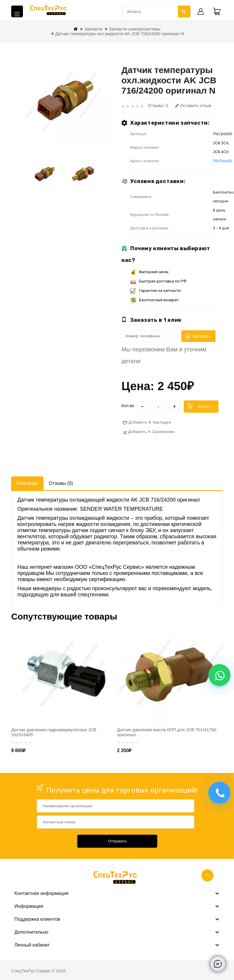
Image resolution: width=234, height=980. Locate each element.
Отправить (117, 841)
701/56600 (223, 161)
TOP (207, 875)
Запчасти (93, 29)
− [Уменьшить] (142, 407)
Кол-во (128, 406)
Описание (27, 483)
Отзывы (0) (61, 483)
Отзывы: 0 (158, 106)
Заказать (202, 336)
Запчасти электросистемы (134, 29)
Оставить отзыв (193, 106)
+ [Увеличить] (175, 407)
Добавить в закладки (150, 422)
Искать (184, 11)
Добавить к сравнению (151, 432)
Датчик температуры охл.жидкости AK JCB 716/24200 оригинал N (120, 34)
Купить (206, 407)
